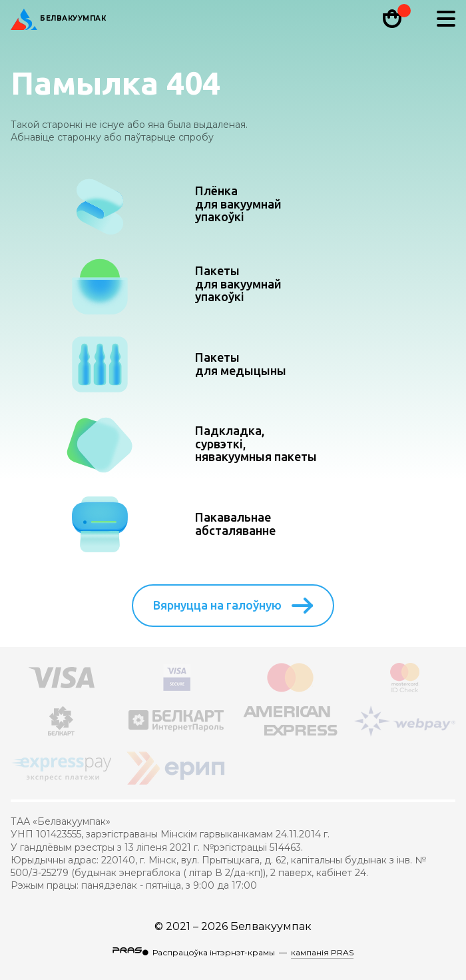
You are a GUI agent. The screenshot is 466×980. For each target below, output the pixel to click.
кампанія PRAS (322, 952)
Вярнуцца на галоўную (233, 606)
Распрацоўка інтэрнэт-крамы (214, 952)
